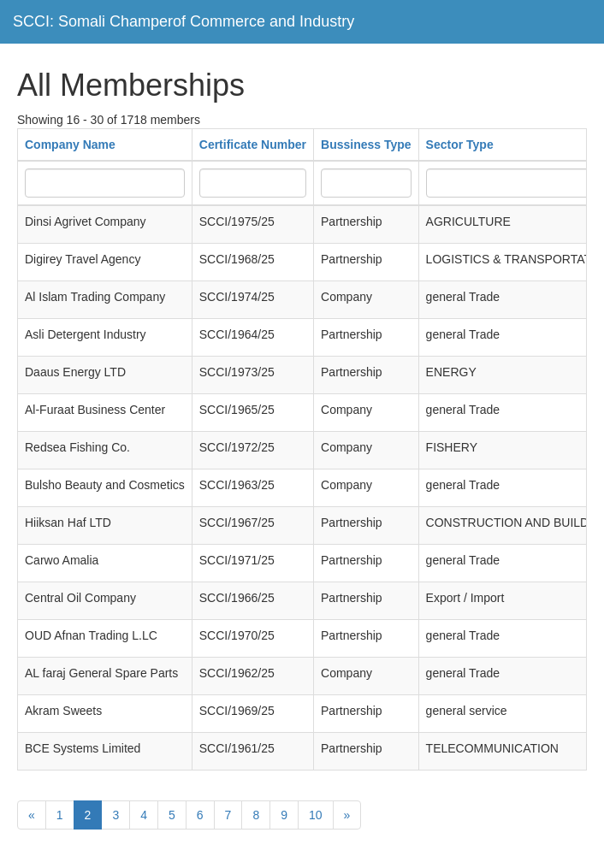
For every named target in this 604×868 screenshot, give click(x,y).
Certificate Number (253, 145)
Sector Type (460, 145)
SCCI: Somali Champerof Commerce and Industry (184, 21)
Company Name (70, 145)
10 (316, 815)
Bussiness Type (366, 145)
